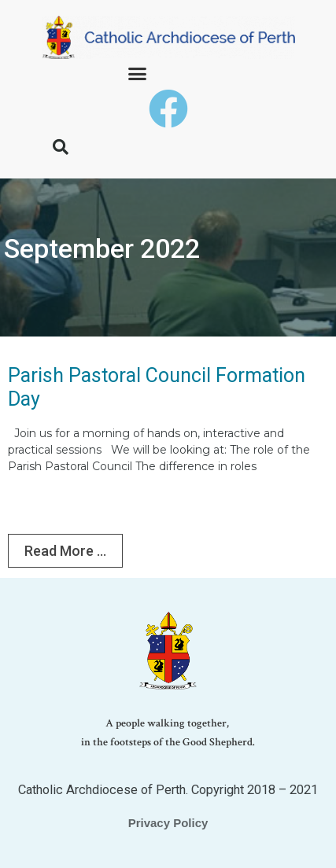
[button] (138, 74)
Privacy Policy (168, 823)
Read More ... (65, 551)
